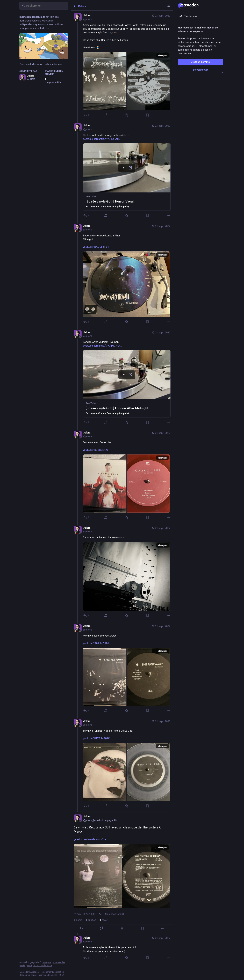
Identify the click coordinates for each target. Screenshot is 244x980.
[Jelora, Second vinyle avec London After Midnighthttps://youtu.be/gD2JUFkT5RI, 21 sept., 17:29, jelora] (122, 274)
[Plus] (168, 115)
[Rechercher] (44, 6)
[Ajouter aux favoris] (127, 115)
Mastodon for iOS (114, 914)
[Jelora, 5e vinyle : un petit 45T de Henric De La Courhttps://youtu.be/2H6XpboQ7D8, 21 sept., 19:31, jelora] (122, 764)
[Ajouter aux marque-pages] (147, 115)
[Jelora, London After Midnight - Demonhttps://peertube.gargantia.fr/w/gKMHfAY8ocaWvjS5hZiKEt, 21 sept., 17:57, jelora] (122, 378)
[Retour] (117, 6)
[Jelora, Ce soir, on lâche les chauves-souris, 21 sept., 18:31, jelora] (122, 572)
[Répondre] (86, 115)
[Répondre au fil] (86, 215)
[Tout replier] (168, 6)
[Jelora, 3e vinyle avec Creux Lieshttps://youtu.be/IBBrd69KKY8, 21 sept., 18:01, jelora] (122, 475)
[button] (127, 177)
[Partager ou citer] (106, 115)
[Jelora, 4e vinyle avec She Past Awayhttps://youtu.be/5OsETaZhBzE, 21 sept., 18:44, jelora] (122, 669)
